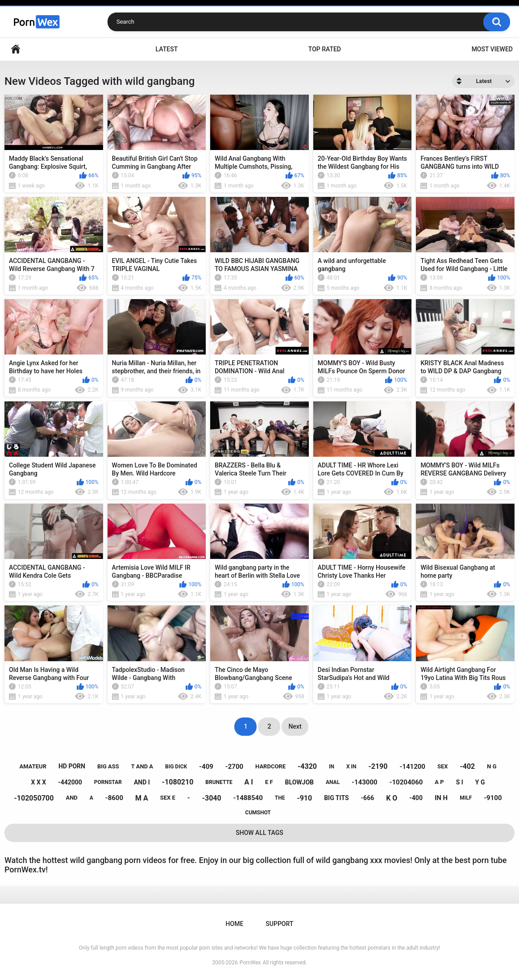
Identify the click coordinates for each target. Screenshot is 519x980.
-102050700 (34, 798)
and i (142, 782)
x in (351, 767)
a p (439, 782)
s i (460, 782)
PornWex (250, 963)
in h (441, 798)
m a (142, 798)
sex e (168, 798)
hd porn (72, 766)
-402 (467, 766)
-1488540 (248, 798)
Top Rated (325, 49)
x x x (39, 782)
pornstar (108, 782)
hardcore (270, 766)
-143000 (365, 782)
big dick (176, 767)
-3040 (212, 798)
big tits (336, 798)
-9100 (493, 798)
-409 (206, 767)
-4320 (307, 766)
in (332, 767)
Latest (167, 49)
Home (16, 49)
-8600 (114, 798)
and (71, 798)
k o (392, 798)
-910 (304, 798)
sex (443, 766)
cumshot (258, 813)
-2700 (234, 767)
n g (492, 766)
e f (269, 782)
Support (279, 924)
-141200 (412, 767)
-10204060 (406, 782)
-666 (368, 798)
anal (333, 782)
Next (295, 726)
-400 (416, 798)
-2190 (378, 766)
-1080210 (178, 782)
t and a (142, 766)
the (280, 798)
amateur (33, 766)
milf (466, 798)
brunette (219, 782)
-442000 (70, 782)
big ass (108, 766)
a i (249, 782)
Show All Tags (259, 833)
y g (480, 782)
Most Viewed (492, 49)
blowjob (299, 782)
